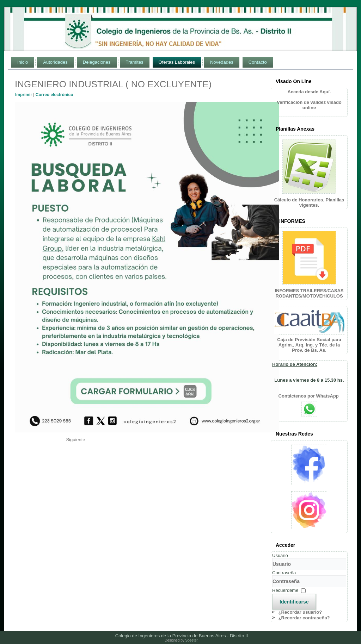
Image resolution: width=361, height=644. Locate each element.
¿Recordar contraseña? (304, 618)
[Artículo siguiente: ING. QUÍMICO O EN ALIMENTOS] (75, 440)
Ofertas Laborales (177, 62)
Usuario (280, 555)
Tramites (135, 62)
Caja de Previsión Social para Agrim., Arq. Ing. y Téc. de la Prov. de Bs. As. (309, 345)
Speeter (191, 640)
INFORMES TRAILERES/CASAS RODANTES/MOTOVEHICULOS (309, 293)
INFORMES (292, 221)
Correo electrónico (54, 95)
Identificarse (294, 602)
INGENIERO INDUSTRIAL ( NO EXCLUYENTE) (113, 84)
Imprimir (24, 95)
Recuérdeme (285, 590)
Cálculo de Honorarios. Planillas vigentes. (309, 202)
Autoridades (55, 62)
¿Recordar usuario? (300, 612)
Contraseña (284, 573)
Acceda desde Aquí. (309, 92)
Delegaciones (97, 62)
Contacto (258, 62)
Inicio (23, 62)
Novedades (222, 62)
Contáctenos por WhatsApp (309, 396)
